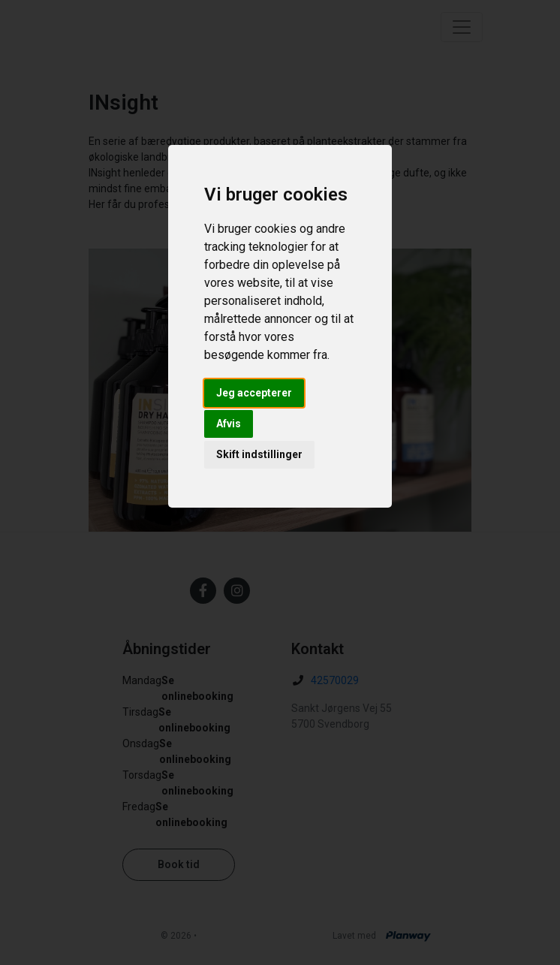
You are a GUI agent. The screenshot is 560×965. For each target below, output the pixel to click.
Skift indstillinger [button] (259, 454)
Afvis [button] (229, 424)
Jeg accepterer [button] (254, 393)
